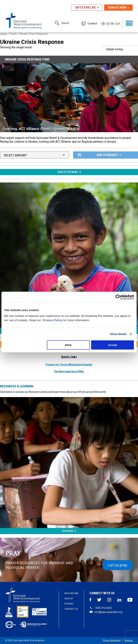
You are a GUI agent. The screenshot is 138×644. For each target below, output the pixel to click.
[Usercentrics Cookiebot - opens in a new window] (118, 297)
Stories (69, 604)
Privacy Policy (53, 320)
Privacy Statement (112, 640)
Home (4, 34)
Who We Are (71, 593)
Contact (92, 24)
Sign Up (69, 598)
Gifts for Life (85, 7)
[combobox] (34, 155)
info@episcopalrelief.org (106, 612)
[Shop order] (120, 49)
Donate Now (117, 7)
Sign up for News (68, 172)
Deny (68, 345)
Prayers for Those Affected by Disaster (69, 365)
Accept (112, 345)
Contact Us (71, 609)
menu (129, 23)
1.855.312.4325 (101, 608)
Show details (118, 334)
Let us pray (118, 565)
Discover (68, 531)
